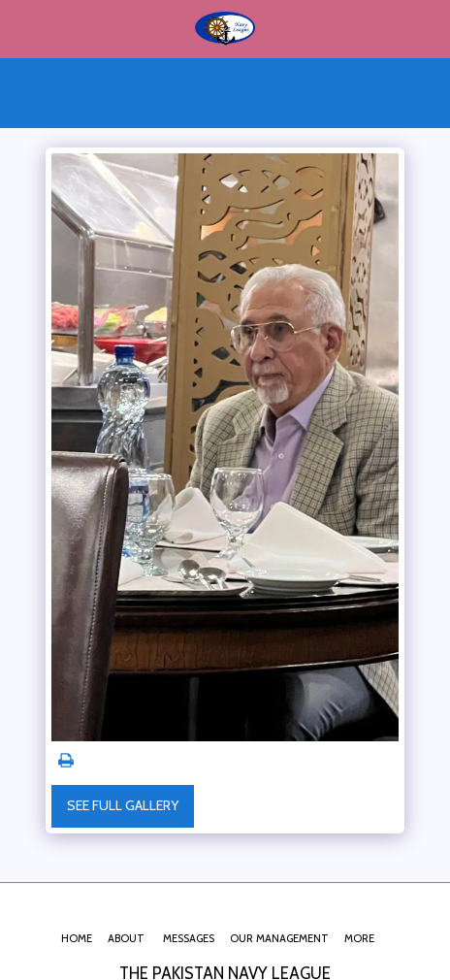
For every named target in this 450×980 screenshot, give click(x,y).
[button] (21, 28)
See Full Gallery (123, 805)
